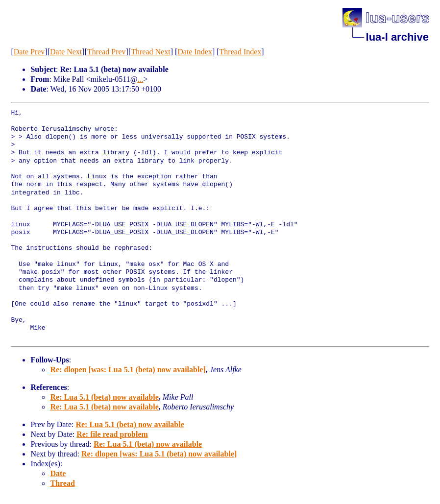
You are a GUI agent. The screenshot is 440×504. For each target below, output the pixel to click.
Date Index (195, 52)
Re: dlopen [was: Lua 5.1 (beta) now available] (128, 370)
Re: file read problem (112, 434)
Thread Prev (107, 52)
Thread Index (241, 52)
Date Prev (29, 52)
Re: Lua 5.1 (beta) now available (104, 397)
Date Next (66, 52)
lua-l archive (397, 37)
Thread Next (150, 52)
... (140, 79)
